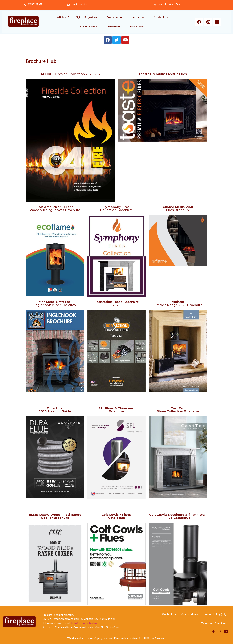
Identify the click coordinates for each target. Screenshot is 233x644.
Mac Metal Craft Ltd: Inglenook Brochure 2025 (55, 303)
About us (139, 17)
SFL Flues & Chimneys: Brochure (116, 410)
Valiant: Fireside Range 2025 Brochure (178, 303)
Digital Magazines (86, 17)
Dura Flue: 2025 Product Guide (55, 410)
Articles (63, 17)
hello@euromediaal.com (85, 623)
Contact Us (161, 17)
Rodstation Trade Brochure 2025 (116, 303)
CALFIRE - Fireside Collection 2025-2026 (70, 74)
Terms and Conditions (215, 624)
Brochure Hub (115, 17)
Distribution (114, 27)
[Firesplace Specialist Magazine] (23, 21)
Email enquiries (80, 4)
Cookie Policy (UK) (215, 614)
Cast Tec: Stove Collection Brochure (178, 410)
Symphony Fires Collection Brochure (116, 208)
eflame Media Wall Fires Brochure (178, 208)
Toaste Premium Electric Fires (163, 74)
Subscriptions (88, 27)
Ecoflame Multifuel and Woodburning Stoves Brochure (55, 208)
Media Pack (137, 27)
